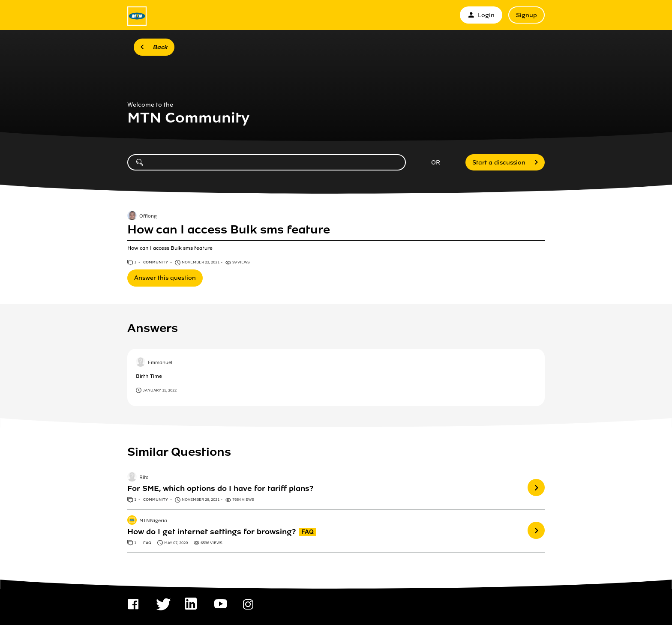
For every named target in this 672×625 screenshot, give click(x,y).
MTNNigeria (153, 521)
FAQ (147, 543)
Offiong (148, 216)
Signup (526, 15)
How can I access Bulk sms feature (229, 230)
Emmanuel (160, 363)
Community (156, 262)
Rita (144, 478)
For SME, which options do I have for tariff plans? (220, 488)
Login (481, 15)
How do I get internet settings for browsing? (211, 532)
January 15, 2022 (160, 390)
